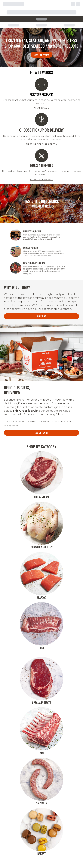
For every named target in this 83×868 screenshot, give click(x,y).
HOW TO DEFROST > (41, 180)
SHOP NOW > (42, 108)
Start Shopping (41, 55)
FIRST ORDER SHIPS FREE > (42, 144)
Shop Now (41, 316)
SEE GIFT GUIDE (41, 433)
